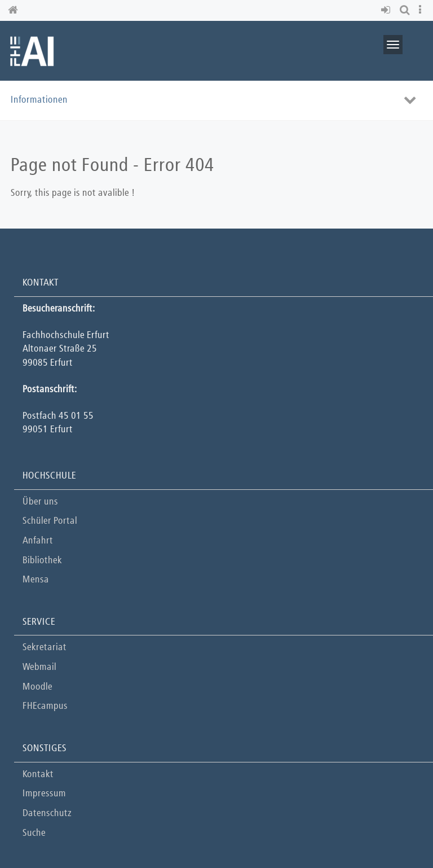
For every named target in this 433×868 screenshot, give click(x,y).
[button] (388, 10)
